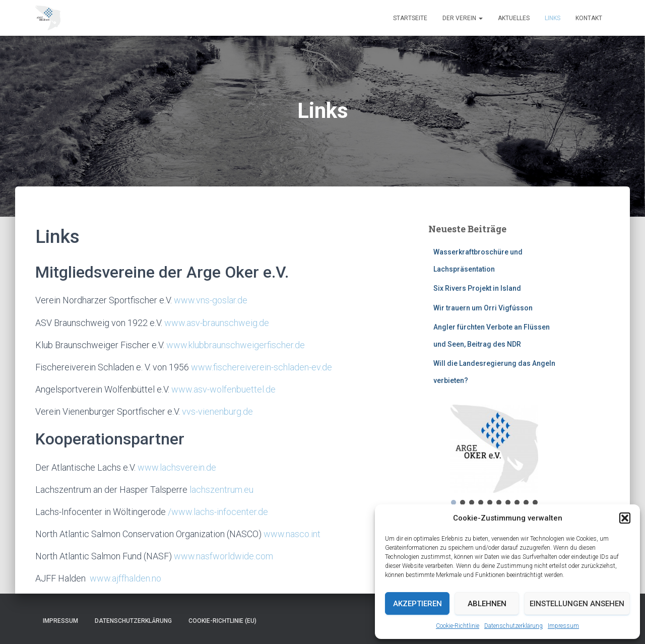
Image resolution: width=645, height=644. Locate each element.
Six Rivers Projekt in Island (477, 288)
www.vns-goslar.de (211, 300)
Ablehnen (487, 604)
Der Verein (463, 18)
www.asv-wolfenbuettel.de (223, 389)
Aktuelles (514, 18)
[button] (625, 518)
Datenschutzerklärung (513, 626)
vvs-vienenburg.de (217, 411)
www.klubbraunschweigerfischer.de (236, 345)
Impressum (563, 626)
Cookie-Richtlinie (458, 626)
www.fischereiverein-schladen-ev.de (262, 367)
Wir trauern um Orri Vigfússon (483, 308)
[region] (495, 456)
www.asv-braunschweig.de (217, 323)
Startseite (410, 18)
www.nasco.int (292, 534)
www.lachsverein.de (177, 467)
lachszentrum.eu (221, 490)
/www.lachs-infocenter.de (218, 512)
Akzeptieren (417, 604)
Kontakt (589, 18)
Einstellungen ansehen (577, 604)
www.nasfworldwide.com (223, 556)
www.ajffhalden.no (125, 578)
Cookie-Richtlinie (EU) (222, 621)
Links (553, 18)
